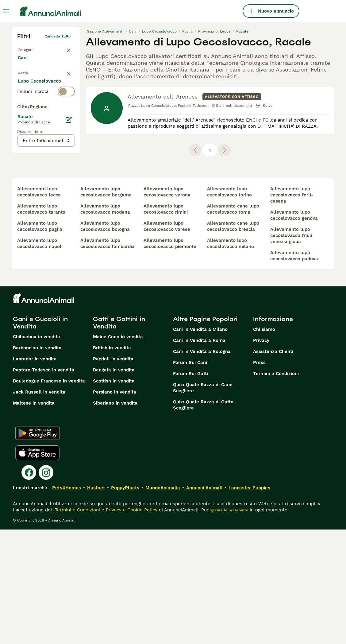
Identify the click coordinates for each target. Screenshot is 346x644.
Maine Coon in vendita (118, 451)
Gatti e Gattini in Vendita (119, 437)
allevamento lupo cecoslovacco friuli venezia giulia (291, 350)
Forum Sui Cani (190, 477)
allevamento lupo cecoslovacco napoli (40, 358)
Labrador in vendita (35, 473)
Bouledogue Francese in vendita (49, 495)
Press (259, 477)
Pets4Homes (67, 602)
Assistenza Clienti (273, 466)
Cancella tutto (58, 36)
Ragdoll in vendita (113, 473)
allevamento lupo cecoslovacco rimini (166, 324)
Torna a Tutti (29, 48)
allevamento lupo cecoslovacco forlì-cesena (292, 309)
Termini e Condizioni (276, 488)
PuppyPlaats (125, 602)
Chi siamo (264, 444)
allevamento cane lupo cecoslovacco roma (233, 324)
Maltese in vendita (34, 518)
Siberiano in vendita (115, 518)
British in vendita (112, 462)
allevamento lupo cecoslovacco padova (294, 370)
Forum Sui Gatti (190, 488)
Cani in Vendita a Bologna (202, 466)
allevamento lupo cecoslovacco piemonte (170, 358)
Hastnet (96, 602)
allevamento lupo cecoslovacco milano (231, 358)
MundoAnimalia (163, 602)
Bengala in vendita (114, 484)
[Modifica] (69, 247)
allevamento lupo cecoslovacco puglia (40, 341)
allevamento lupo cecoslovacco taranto (41, 324)
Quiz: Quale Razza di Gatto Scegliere (203, 519)
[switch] (46, 88)
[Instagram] (46, 587)
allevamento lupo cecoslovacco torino (229, 306)
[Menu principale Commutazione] (6, 11)
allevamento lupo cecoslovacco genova (294, 330)
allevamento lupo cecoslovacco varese (167, 341)
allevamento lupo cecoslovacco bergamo (106, 306)
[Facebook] (29, 587)
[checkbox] (21, 118)
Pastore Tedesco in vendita (44, 484)
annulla (64, 76)
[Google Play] (38, 548)
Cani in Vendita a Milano (200, 444)
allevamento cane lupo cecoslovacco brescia (233, 341)
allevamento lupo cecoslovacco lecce (39, 306)
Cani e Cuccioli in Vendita (40, 437)
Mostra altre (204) (43, 221)
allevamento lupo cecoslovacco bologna (105, 341)
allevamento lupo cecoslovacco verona (167, 306)
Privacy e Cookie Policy (131, 624)
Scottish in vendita (114, 495)
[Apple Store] (37, 567)
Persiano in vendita (115, 506)
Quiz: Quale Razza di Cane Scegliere (203, 502)
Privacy (261, 455)
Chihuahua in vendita (37, 451)
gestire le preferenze (229, 625)
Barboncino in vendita (37, 462)
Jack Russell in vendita (39, 506)
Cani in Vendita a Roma (199, 455)
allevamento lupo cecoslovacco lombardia (108, 358)
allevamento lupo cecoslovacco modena (105, 324)
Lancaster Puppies (249, 602)
